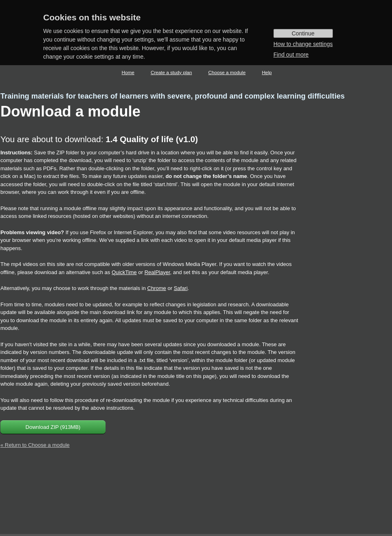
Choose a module (227, 72)
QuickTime (124, 272)
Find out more (291, 55)
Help (267, 72)
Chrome (156, 288)
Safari (181, 288)
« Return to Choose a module (35, 445)
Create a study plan (171, 72)
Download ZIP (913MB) (53, 427)
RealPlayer (157, 272)
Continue (303, 33)
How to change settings (303, 44)
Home (128, 72)
